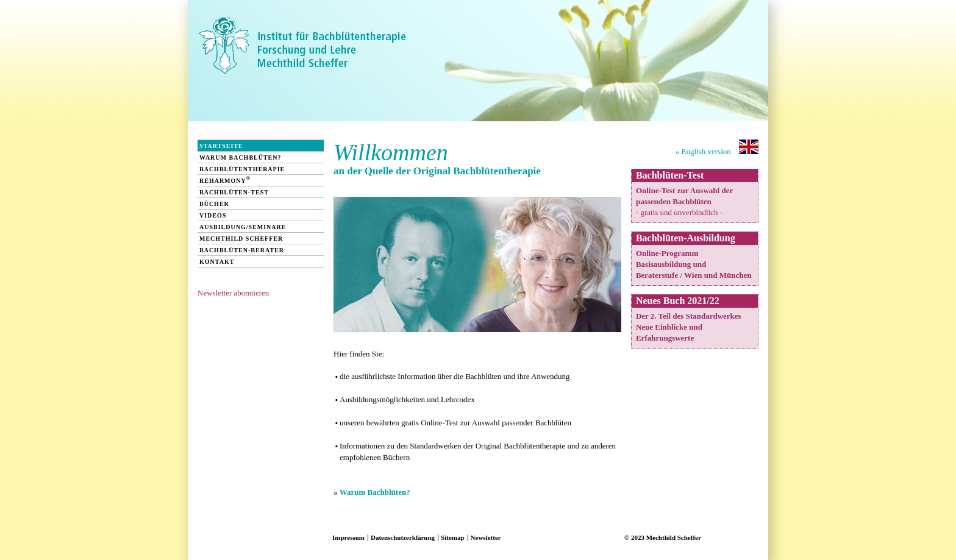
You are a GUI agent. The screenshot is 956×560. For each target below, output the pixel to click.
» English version (717, 148)
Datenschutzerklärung (403, 537)
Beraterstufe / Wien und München (694, 275)
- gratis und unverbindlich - (679, 212)
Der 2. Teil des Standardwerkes (689, 316)
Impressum (348, 537)
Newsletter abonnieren (233, 293)
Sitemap (453, 537)
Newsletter (486, 537)
